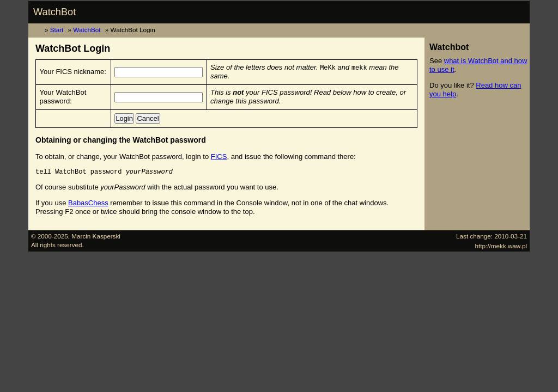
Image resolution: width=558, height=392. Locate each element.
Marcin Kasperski (96, 236)
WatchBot (54, 12)
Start (57, 30)
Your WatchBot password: (63, 97)
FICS (219, 157)
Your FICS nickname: (73, 72)
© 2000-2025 (50, 236)
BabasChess (88, 203)
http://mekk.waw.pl (501, 246)
